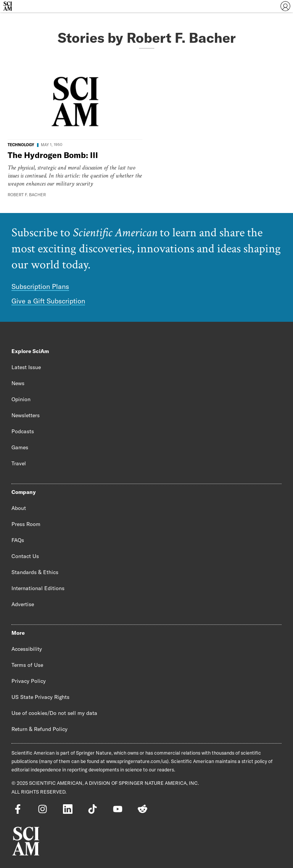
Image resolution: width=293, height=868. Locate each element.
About (19, 508)
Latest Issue (26, 367)
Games (20, 447)
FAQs (18, 540)
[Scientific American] (8, 6)
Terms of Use (27, 665)
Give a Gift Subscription (48, 301)
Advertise (23, 604)
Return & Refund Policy (39, 729)
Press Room (26, 524)
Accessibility (27, 649)
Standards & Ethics (35, 572)
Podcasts (23, 431)
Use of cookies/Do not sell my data (54, 713)
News (18, 383)
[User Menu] (285, 6)
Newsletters (26, 415)
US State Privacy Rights (40, 697)
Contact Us (25, 556)
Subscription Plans (40, 286)
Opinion (21, 399)
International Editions (38, 588)
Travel (19, 463)
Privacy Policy (29, 681)
